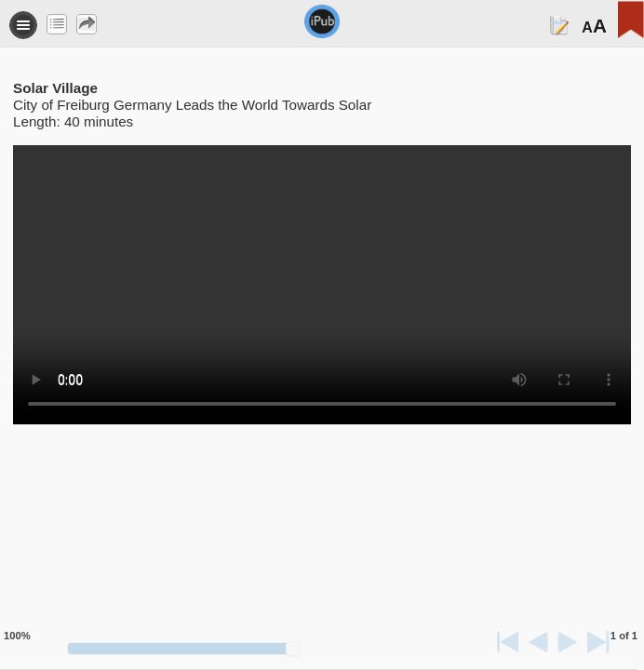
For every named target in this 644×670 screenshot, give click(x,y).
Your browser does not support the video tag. (322, 285)
